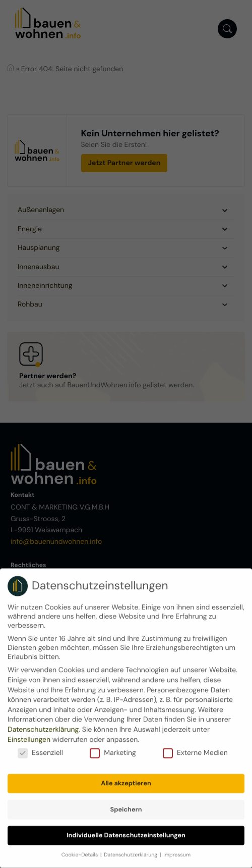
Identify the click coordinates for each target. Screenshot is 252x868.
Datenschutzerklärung (43, 724)
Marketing (113, 747)
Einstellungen (29, 734)
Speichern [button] (126, 803)
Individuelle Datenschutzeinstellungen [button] (126, 829)
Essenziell (40, 747)
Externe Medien (195, 747)
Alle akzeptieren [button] (126, 777)
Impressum (177, 849)
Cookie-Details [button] (80, 849)
